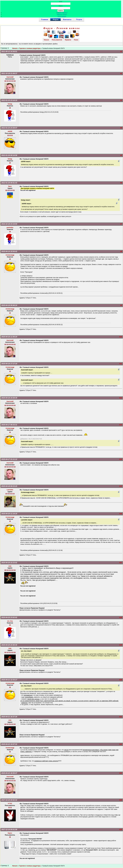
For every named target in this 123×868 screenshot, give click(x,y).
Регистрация (62, 16)
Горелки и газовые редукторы (30, 48)
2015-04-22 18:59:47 (9, 773)
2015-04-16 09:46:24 (9, 305)
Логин (61, 2)
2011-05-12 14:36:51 (9, 51)
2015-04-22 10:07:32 (9, 744)
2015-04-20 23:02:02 (9, 617)
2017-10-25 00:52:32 (9, 800)
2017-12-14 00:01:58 (9, 829)
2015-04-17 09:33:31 (9, 425)
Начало (46, 40)
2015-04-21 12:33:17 (9, 680)
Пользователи (57, 40)
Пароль (61, 6)
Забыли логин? (62, 15)
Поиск (76, 40)
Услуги (79, 19)
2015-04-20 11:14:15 (9, 514)
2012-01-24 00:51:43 (9, 183)
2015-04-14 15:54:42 (9, 251)
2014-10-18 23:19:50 (9, 224)
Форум (55, 19)
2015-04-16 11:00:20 (9, 337)
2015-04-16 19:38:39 (9, 398)
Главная (45, 19)
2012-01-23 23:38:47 (9, 128)
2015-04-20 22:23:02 (9, 563)
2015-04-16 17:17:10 (9, 364)
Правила (68, 40)
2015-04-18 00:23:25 (9, 486)
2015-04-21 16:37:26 (9, 717)
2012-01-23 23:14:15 (9, 100)
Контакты (67, 19)
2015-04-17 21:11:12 (9, 459)
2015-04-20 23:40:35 (9, 645)
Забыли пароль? (62, 13)
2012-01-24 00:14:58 (9, 155)
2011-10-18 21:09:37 (9, 73)
